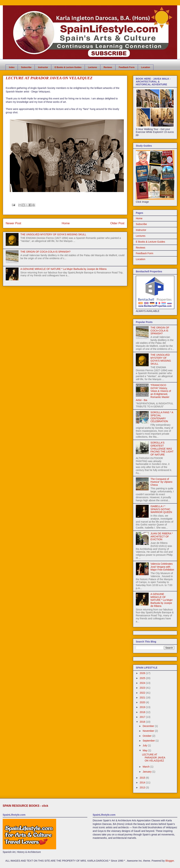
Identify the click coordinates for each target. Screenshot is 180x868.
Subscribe (26, 67)
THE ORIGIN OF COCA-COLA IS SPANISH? (46, 252)
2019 (143, 707)
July (145, 745)
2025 (143, 678)
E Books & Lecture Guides (68, 67)
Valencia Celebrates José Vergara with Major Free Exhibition (162, 567)
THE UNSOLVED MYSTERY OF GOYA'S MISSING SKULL (53, 234)
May (145, 750)
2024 (143, 683)
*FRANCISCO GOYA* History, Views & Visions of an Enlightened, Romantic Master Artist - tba (153, 393)
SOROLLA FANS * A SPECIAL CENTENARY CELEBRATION (162, 417)
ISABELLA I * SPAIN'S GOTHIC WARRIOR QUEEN (161, 509)
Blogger (170, 861)
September (149, 741)
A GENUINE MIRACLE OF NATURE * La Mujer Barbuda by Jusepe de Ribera (64, 269)
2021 (143, 698)
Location (146, 67)
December (149, 726)
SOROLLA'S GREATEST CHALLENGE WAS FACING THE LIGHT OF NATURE (162, 449)
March (146, 767)
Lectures (92, 67)
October (147, 736)
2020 (143, 702)
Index (12, 67)
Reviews (108, 67)
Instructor (43, 67)
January (147, 772)
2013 (143, 787)
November (149, 731)
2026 (143, 673)
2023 (143, 688)
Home (66, 223)
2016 (143, 722)
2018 (143, 712)
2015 (143, 778)
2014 (143, 783)
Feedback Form (127, 67)
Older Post (117, 223)
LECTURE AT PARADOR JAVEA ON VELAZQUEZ (154, 758)
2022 (143, 693)
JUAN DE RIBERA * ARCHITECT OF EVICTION (162, 537)
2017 (143, 717)
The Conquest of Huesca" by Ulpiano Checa (161, 482)
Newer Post (13, 223)
